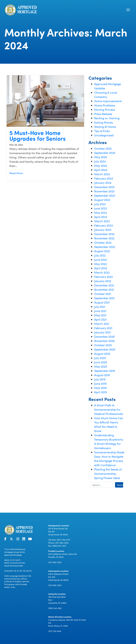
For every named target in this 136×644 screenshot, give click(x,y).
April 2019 (101, 392)
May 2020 (101, 366)
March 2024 (102, 174)
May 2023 (100, 212)
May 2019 (100, 388)
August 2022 (102, 251)
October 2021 (103, 294)
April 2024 (101, 170)
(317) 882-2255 (62, 543)
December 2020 (104, 336)
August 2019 (102, 375)
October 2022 (103, 242)
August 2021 (102, 302)
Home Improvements (108, 101)
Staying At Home (105, 127)
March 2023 (102, 221)
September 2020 (105, 349)
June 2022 (100, 259)
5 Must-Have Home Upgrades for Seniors (38, 135)
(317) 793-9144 (55, 631)
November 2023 (104, 191)
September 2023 (105, 195)
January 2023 (103, 230)
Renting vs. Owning (107, 118)
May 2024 (101, 165)
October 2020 (103, 345)
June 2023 (100, 208)
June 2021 (100, 311)
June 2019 (100, 383)
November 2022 (104, 238)
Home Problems (105, 105)
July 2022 (100, 255)
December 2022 (104, 234)
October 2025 (103, 148)
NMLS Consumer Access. (15, 563)
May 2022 (100, 264)
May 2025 (101, 157)
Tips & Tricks (102, 131)
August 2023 (102, 200)
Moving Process (105, 109)
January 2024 (103, 183)
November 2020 (104, 341)
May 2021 (100, 315)
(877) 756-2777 (64, 540)
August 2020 (102, 353)
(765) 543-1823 (55, 608)
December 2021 (104, 285)
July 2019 (100, 379)
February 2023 (103, 225)
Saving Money (104, 122)
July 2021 (100, 306)
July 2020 (100, 358)
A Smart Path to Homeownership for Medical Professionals (109, 409)
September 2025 (105, 153)
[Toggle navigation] (128, 10)
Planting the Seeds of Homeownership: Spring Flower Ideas (108, 473)
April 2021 (100, 319)
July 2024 (100, 161)
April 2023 (101, 217)
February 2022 (103, 277)
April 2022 (101, 268)
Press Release (103, 114)
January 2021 (102, 332)
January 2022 (103, 281)
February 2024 (104, 178)
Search (120, 485)
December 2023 (104, 187)
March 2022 (102, 272)
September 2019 (105, 371)
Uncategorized (104, 135)
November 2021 (104, 289)
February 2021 (103, 328)
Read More (16, 173)
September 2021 (104, 298)
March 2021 (102, 324)
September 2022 (105, 247)
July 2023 (100, 204)
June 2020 (101, 362)
